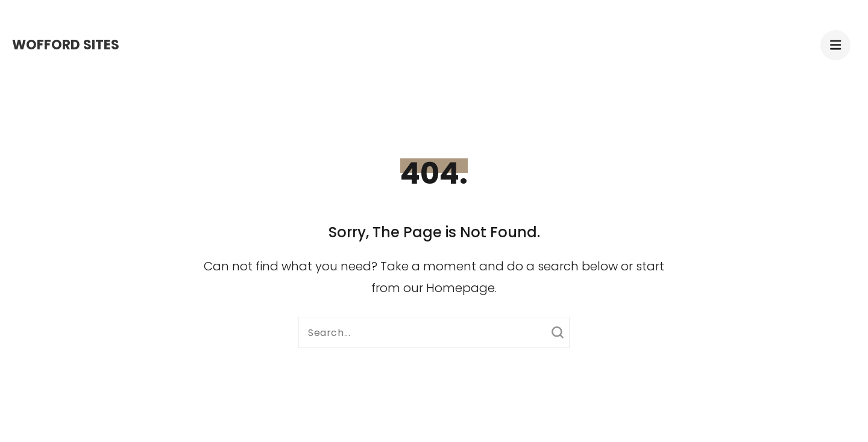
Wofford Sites (66, 45)
